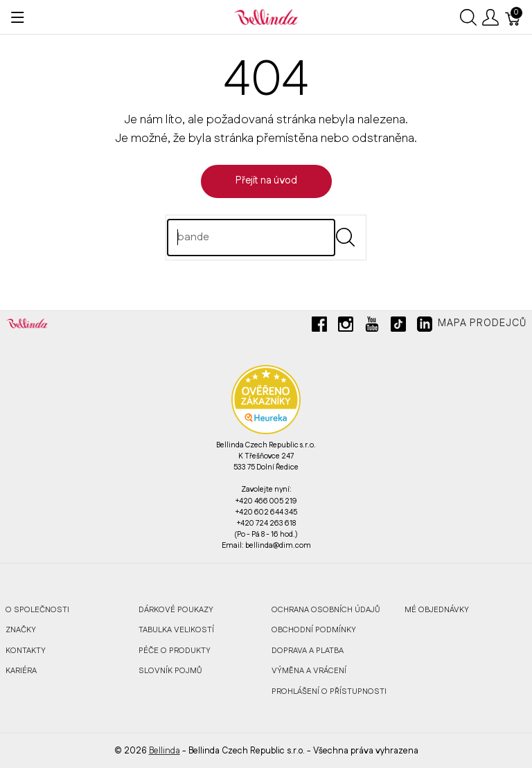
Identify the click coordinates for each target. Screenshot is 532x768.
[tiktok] (398, 330)
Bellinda (165, 751)
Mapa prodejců (482, 323)
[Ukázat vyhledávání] (468, 17)
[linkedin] (425, 330)
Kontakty (26, 651)
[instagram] (346, 330)
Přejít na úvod (266, 181)
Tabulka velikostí (176, 630)
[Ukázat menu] (18, 17)
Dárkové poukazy (176, 610)
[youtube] (372, 330)
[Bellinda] (266, 17)
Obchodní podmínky (314, 630)
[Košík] (513, 17)
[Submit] (345, 237)
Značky (21, 630)
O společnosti (37, 610)
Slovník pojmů (170, 671)
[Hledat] (251, 238)
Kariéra (21, 671)
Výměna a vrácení (309, 671)
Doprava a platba (308, 651)
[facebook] (319, 330)
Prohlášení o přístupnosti (329, 691)
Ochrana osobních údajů (326, 610)
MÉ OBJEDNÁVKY (437, 610)
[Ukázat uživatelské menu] (490, 17)
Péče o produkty (175, 651)
